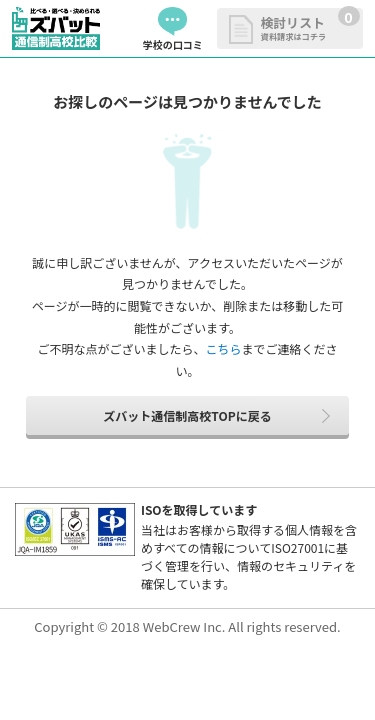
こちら (223, 348)
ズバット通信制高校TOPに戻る (187, 415)
